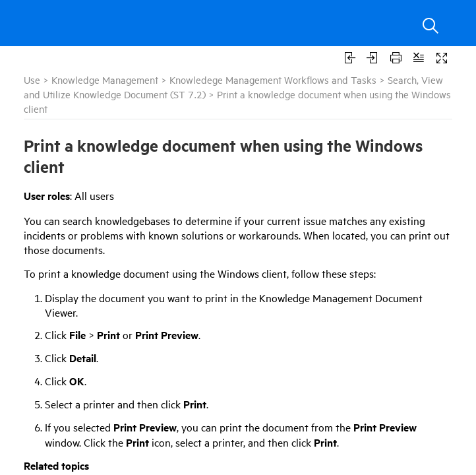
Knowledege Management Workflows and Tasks (273, 79)
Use (32, 79)
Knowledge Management (105, 79)
